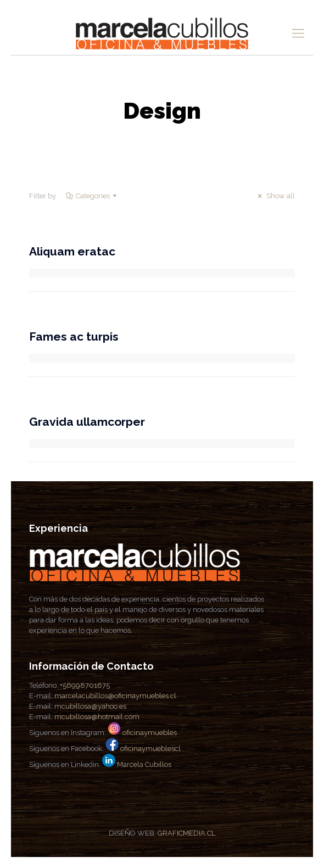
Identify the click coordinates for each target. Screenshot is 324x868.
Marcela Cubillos (144, 764)
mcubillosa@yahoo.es (90, 706)
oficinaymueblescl (150, 749)
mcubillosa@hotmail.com (97, 717)
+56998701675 (85, 685)
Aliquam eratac (72, 251)
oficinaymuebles (150, 733)
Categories (92, 196)
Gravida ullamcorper (87, 422)
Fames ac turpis (74, 336)
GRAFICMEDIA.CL (186, 833)
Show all (275, 196)
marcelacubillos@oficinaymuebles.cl (115, 696)
